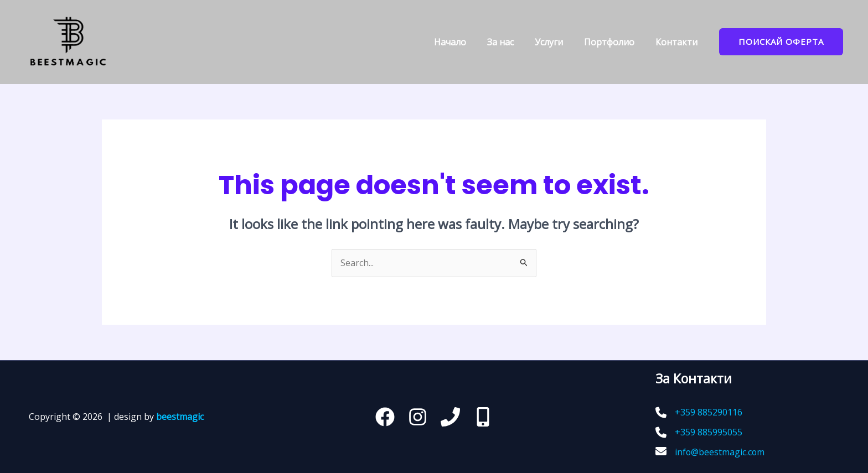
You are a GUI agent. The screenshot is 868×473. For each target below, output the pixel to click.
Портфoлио (614, 42)
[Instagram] (418, 417)
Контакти (678, 42)
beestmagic (180, 417)
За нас (512, 42)
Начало (465, 42)
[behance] (483, 417)
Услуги (557, 42)
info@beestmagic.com (720, 452)
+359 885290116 (709, 413)
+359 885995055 (709, 432)
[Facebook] (385, 417)
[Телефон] (450, 417)
